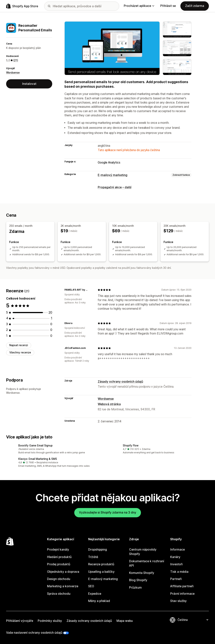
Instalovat (29, 84)
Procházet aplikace (139, 6)
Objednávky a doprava (63, 571)
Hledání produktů (59, 557)
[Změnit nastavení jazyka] (193, 620)
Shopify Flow (131, 445)
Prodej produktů (59, 564)
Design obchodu (59, 579)
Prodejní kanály (58, 550)
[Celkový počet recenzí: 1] (52, 318)
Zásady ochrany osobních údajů (120, 381)
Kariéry (175, 557)
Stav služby (178, 601)
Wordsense (13, 73)
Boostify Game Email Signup (35, 445)
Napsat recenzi (19, 345)
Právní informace (182, 593)
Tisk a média (179, 571)
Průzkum (135, 587)
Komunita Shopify (142, 573)
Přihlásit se (168, 6)
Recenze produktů (101, 564)
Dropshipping (98, 550)
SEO (91, 586)
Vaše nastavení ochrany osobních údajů (34, 633)
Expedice (95, 593)
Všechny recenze (20, 352)
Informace (178, 550)
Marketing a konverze (63, 586)
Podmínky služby (50, 621)
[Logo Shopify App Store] (22, 6)
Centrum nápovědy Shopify (143, 552)
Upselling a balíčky (101, 571)
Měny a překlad (99, 601)
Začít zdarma (195, 6)
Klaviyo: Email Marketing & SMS (38, 459)
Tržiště (93, 557)
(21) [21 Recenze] (16, 60)
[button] (55, 449)
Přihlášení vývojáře (20, 621)
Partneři (176, 579)
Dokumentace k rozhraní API (147, 563)
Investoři (176, 564)
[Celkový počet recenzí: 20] (50, 312)
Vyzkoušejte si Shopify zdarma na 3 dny (108, 512)
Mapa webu (125, 621)
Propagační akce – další (115, 187)
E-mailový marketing (113, 175)
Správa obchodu (59, 593)
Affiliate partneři (182, 586)
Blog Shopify (138, 580)
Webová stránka (109, 404)
